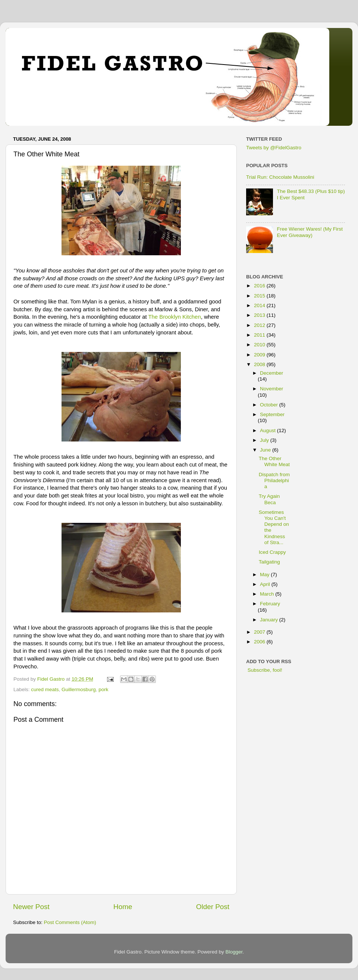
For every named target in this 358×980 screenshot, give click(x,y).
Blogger (234, 952)
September (272, 414)
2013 (260, 315)
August (268, 430)
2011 (260, 335)
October (270, 405)
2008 (260, 364)
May (265, 575)
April (266, 584)
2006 (260, 642)
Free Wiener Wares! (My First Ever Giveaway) (310, 232)
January (270, 620)
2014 (260, 305)
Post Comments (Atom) (70, 922)
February (270, 604)
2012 (260, 325)
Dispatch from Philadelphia (274, 480)
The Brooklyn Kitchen (175, 317)
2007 (260, 632)
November (271, 389)
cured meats (45, 689)
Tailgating (269, 562)
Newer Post (31, 907)
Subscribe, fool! (264, 670)
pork (103, 689)
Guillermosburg (79, 689)
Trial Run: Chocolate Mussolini (280, 177)
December (271, 373)
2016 (260, 286)
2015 (260, 296)
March (268, 594)
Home (123, 907)
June (266, 450)
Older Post (213, 907)
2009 (260, 355)
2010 (260, 345)
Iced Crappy (272, 552)
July (265, 440)
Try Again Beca (269, 499)
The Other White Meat (274, 461)
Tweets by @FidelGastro (274, 148)
